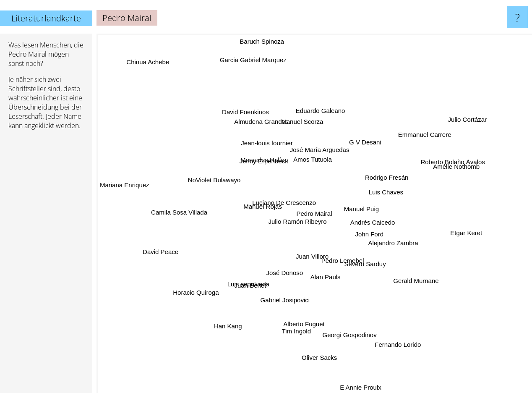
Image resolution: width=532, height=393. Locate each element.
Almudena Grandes (264, 130)
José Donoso (292, 279)
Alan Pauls (318, 280)
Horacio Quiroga (207, 286)
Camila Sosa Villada (169, 211)
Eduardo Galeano (323, 117)
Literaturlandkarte (46, 18)
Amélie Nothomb (448, 172)
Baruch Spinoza (266, 50)
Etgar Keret (449, 233)
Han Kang (235, 314)
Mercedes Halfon (267, 166)
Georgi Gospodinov (346, 321)
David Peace (160, 252)
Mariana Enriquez (130, 185)
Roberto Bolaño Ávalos (460, 150)
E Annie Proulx (357, 385)
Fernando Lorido (389, 331)
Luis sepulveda (253, 279)
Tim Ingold (299, 319)
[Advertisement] (46, 265)
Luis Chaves (380, 198)
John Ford (364, 234)
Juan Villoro (300, 255)
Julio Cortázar (465, 113)
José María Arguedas (316, 149)
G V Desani (371, 151)
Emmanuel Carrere (419, 140)
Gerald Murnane (410, 270)
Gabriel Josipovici (286, 292)
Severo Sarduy (372, 269)
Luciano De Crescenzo (284, 203)
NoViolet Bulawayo (217, 182)
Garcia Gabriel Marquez (257, 73)
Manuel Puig (365, 204)
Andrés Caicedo (380, 224)
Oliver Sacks (318, 342)
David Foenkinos (248, 122)
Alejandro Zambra (406, 259)
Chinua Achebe (151, 68)
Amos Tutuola (315, 158)
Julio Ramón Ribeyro (289, 226)
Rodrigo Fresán (385, 160)
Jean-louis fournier (270, 148)
